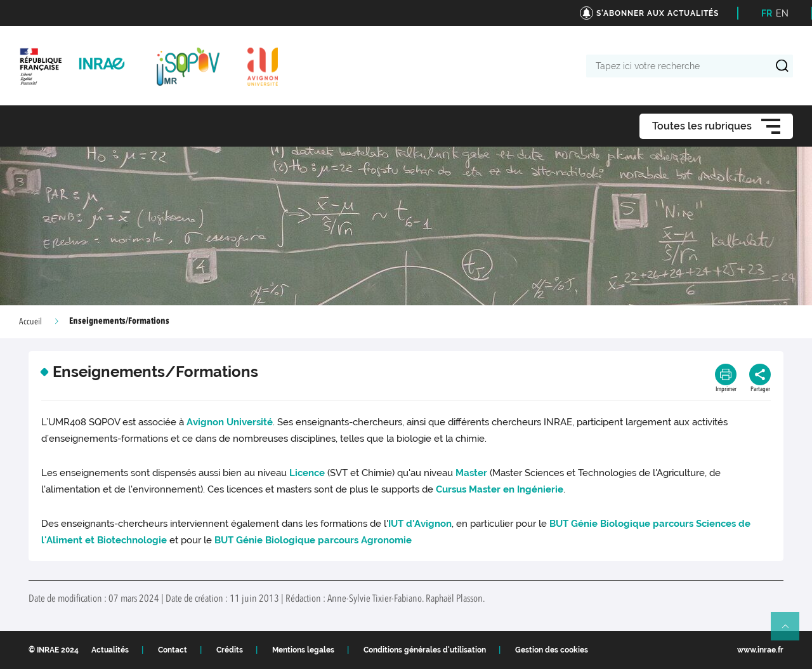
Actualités (110, 650)
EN (782, 13)
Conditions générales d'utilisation (425, 650)
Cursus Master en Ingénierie (500, 489)
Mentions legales (303, 650)
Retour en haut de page (790, 632)
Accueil (30, 322)
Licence (307, 473)
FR (767, 13)
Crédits (230, 650)
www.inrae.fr (760, 650)
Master (471, 473)
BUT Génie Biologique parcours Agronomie (313, 540)
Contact (173, 650)
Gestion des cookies (552, 650)
